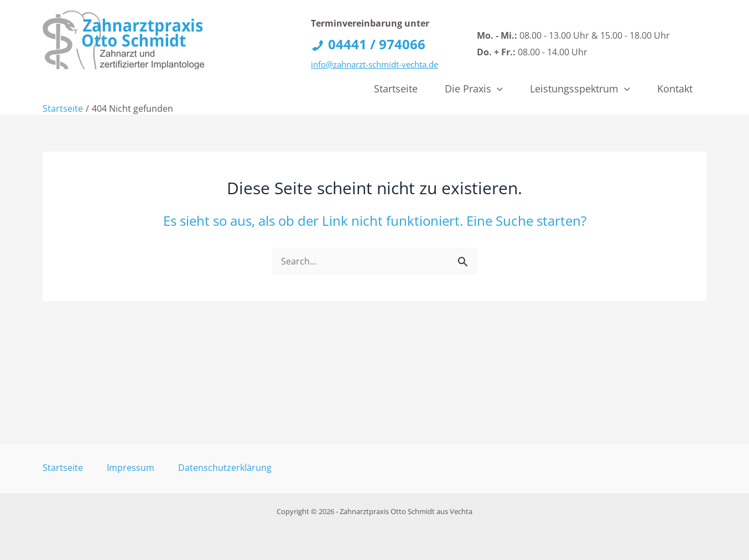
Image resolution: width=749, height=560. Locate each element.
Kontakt (675, 89)
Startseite (396, 89)
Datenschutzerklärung (225, 468)
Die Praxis (474, 89)
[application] (497, 89)
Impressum (131, 468)
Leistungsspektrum (580, 89)
